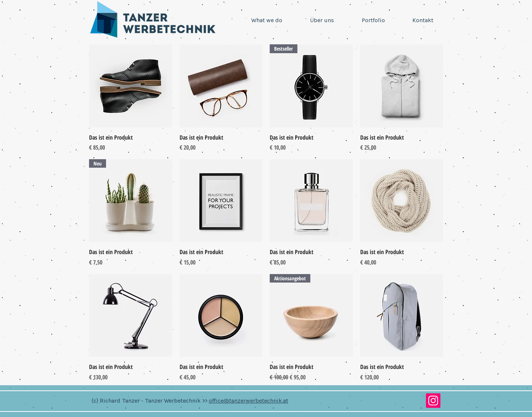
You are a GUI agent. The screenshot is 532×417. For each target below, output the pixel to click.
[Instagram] (433, 401)
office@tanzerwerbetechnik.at (248, 401)
